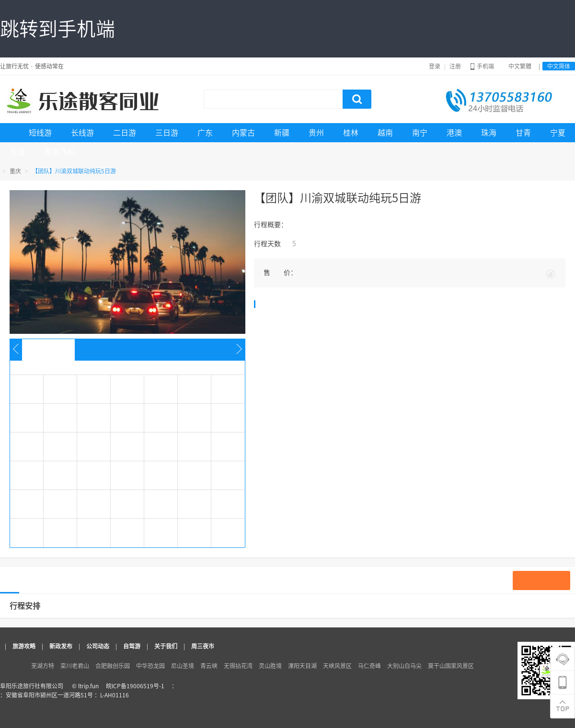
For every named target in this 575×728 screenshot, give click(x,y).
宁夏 (558, 133)
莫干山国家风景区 (451, 666)
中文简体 (559, 66)
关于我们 (166, 646)
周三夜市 (203, 646)
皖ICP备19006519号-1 (135, 686)
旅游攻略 (24, 646)
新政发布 (61, 646)
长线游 (82, 133)
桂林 (351, 133)
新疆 (282, 133)
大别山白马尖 (404, 666)
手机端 (482, 66)
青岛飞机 (59, 152)
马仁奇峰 (369, 666)
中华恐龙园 (150, 666)
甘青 (523, 133)
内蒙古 (243, 133)
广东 (205, 133)
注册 (455, 66)
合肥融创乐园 (113, 666)
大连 (17, 152)
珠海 (489, 133)
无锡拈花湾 (238, 666)
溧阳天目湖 (302, 666)
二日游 (125, 133)
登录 (435, 66)
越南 (385, 133)
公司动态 (98, 646)
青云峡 (209, 666)
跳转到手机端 (57, 29)
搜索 (357, 99)
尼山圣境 (183, 666)
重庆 (15, 171)
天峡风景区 (337, 666)
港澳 (454, 133)
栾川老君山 (75, 666)
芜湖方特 (43, 666)
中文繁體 (520, 66)
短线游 (40, 133)
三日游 (167, 133)
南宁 (420, 133)
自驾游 (132, 646)
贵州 (316, 133)
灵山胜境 (270, 666)
